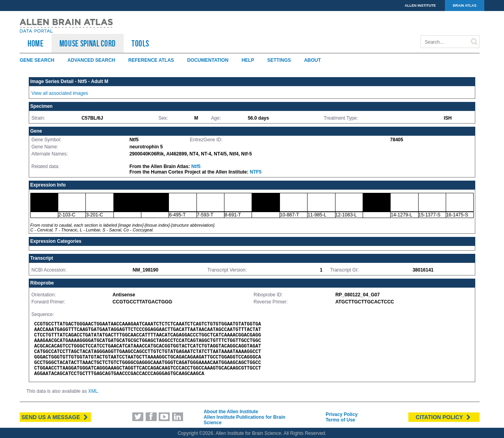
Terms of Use (340, 420)
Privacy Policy (342, 414)
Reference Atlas (151, 60)
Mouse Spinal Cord (88, 43)
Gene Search (37, 60)
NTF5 (256, 172)
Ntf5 (196, 166)
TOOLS (140, 43)
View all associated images (60, 93)
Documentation (208, 60)
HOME (36, 43)
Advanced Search (91, 60)
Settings (279, 60)
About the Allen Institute (231, 412)
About (312, 60)
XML (93, 391)
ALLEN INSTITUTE (420, 6)
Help (248, 60)
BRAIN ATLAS (465, 6)
